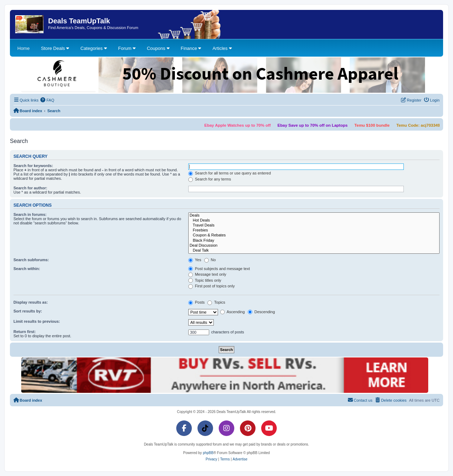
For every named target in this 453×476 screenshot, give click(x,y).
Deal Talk (314, 251)
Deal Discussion (314, 246)
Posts (197, 302)
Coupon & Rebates (314, 235)
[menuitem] (47, 100)
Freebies (314, 230)
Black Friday (314, 241)
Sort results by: (28, 311)
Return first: (25, 332)
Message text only (207, 274)
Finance (191, 48)
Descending (261, 312)
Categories (93, 48)
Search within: (27, 269)
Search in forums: (30, 214)
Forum (127, 48)
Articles (222, 48)
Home (24, 48)
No (210, 260)
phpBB (208, 453)
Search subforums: (31, 260)
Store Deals (55, 48)
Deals (314, 216)
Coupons (158, 48)
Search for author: (30, 188)
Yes (195, 260)
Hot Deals (314, 220)
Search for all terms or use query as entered (230, 173)
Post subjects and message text (219, 269)
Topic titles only (205, 280)
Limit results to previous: (37, 321)
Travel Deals (314, 225)
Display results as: (31, 302)
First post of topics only (212, 286)
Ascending (233, 312)
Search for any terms (210, 179)
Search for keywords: (33, 166)
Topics (216, 302)
